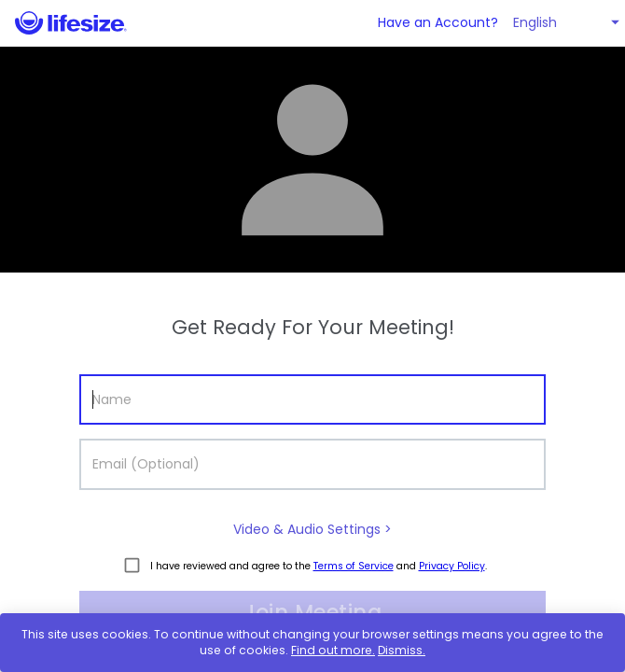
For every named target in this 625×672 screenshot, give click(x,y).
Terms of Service (354, 566)
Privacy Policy (452, 566)
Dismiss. (402, 650)
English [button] (535, 22)
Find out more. (333, 650)
